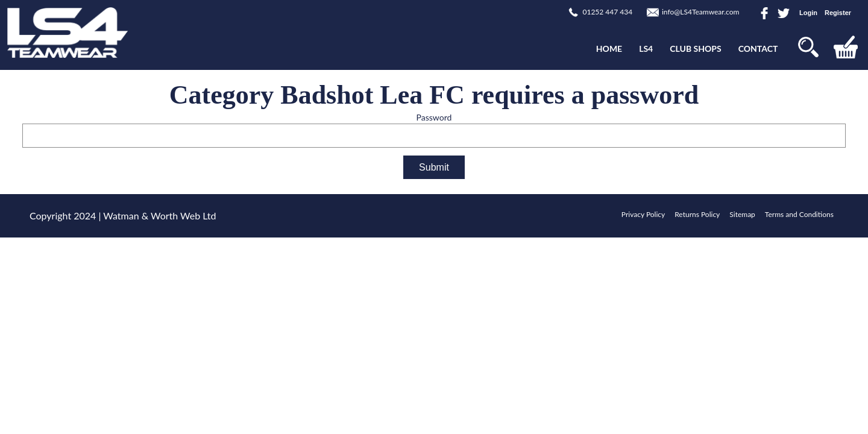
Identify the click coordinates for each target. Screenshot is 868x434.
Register (838, 13)
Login (808, 13)
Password (434, 117)
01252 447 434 (607, 12)
